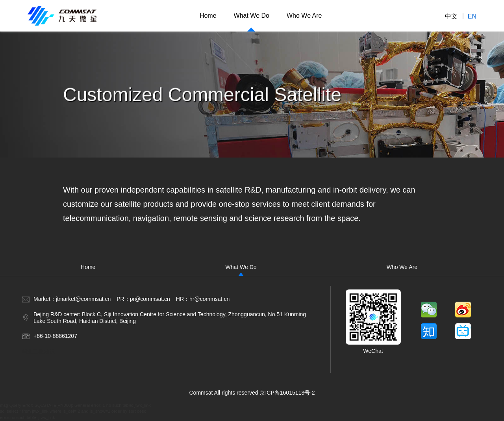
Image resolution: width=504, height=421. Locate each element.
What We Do (252, 16)
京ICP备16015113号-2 (287, 393)
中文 (451, 16)
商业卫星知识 (38, 351)
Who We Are (304, 16)
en (472, 16)
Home (208, 16)
